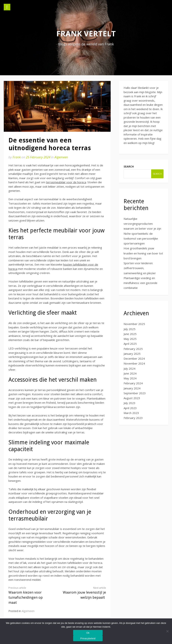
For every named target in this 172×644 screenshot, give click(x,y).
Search (129, 166)
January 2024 (132, 388)
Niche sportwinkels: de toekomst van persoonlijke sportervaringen (141, 239)
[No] (167, 631)
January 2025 (132, 354)
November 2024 (134, 363)
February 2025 (133, 349)
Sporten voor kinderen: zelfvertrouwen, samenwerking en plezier (140, 268)
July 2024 (130, 368)
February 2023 (133, 418)
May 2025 (130, 339)
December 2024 (134, 359)
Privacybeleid (88, 638)
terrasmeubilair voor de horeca (66, 182)
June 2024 (130, 373)
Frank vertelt (86, 33)
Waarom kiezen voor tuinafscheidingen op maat (30, 595)
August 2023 (132, 398)
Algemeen (61, 157)
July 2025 (130, 329)
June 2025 (130, 334)
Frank (17, 157)
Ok (88, 633)
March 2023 (131, 413)
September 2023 (135, 393)
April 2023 (130, 408)
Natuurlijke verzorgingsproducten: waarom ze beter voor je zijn (142, 224)
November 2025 (134, 324)
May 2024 (130, 378)
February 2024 (133, 383)
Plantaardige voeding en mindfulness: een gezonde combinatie (140, 283)
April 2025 (130, 344)
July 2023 (130, 403)
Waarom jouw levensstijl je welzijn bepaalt (84, 593)
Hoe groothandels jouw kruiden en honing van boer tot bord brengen (143, 253)
